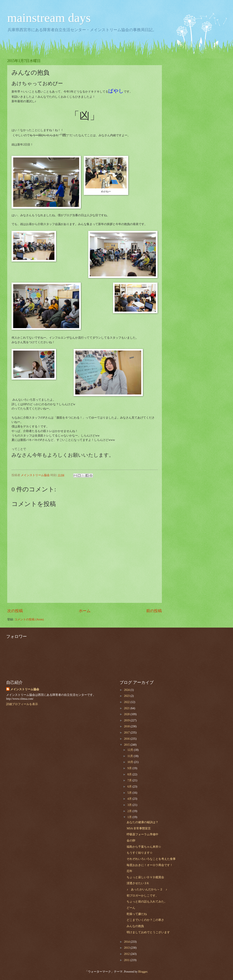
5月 (130, 793)
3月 (130, 805)
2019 (127, 720)
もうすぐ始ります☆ (140, 853)
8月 (130, 774)
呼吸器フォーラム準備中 (142, 834)
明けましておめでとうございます (148, 932)
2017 (127, 733)
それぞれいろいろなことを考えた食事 (151, 859)
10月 (131, 762)
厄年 (129, 871)
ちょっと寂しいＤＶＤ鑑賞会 (145, 877)
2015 (127, 745)
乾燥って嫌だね (137, 914)
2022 (127, 702)
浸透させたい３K (138, 883)
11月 (131, 756)
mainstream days (49, 18)
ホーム (85, 611)
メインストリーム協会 (25, 689)
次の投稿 (15, 611)
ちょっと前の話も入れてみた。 (147, 902)
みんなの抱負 (135, 926)
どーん (131, 908)
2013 (127, 948)
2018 (127, 726)
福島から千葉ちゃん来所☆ (144, 847)
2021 (127, 708)
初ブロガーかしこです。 (142, 896)
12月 (131, 750)
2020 (127, 714)
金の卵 (131, 841)
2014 (127, 942)
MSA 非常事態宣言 (139, 828)
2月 (130, 811)
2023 (127, 696)
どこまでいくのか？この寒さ (145, 920)
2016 (127, 739)
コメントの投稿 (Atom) (29, 619)
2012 (127, 954)
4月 (130, 799)
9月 (130, 768)
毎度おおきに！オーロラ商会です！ (150, 865)
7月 (130, 780)
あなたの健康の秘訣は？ (142, 822)
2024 (127, 690)
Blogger (143, 972)
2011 (127, 960)
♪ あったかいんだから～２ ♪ (147, 889)
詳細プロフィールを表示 (22, 704)
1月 (130, 817)
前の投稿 (154, 611)
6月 (130, 787)
